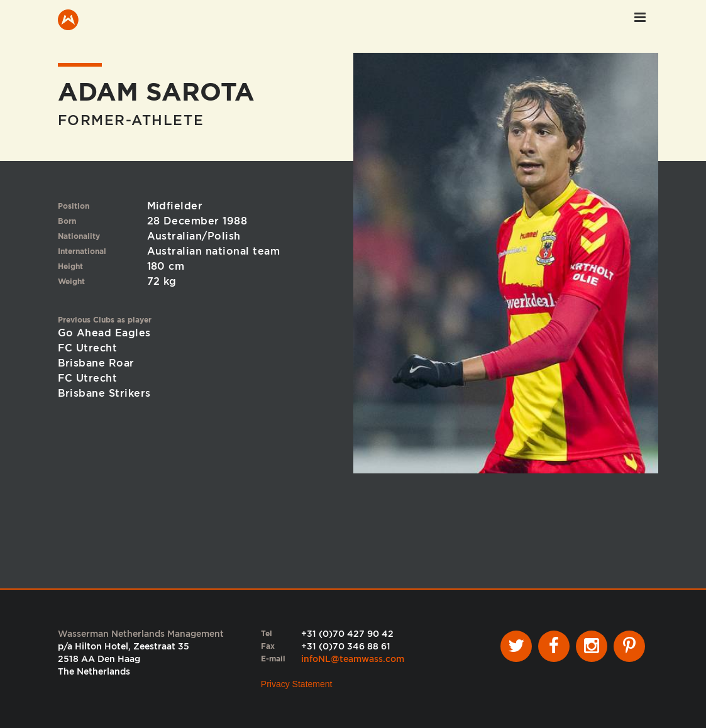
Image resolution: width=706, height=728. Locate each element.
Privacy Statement (297, 684)
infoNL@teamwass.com (353, 659)
